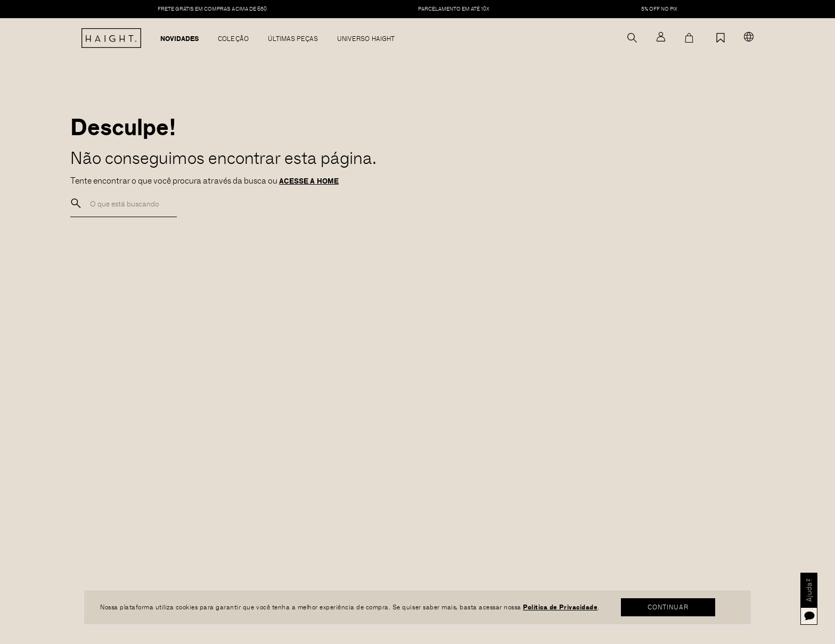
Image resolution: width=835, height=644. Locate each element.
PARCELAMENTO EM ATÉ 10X (454, 9)
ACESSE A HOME (309, 181)
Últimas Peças (293, 39)
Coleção (233, 39)
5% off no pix (660, 9)
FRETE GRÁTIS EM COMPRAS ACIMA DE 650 (212, 9)
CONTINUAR (668, 607)
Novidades (179, 39)
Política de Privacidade (560, 607)
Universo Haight (366, 39)
